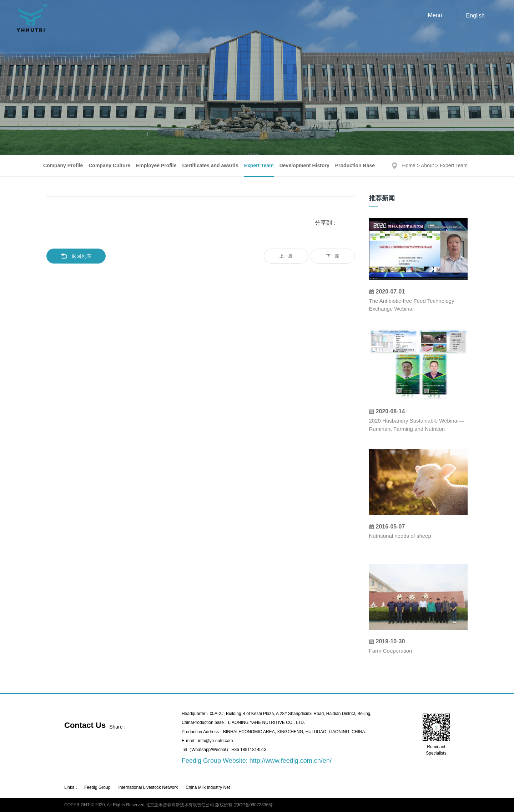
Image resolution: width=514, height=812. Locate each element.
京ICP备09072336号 (253, 805)
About (427, 165)
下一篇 (333, 256)
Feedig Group (97, 787)
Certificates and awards (210, 165)
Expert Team (259, 165)
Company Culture (109, 165)
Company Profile (63, 165)
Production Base (355, 165)
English (475, 16)
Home (409, 165)
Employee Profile (156, 165)
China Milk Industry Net (208, 787)
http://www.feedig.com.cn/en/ (291, 761)
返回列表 (76, 256)
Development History (304, 165)
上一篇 (286, 256)
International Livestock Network (148, 787)
